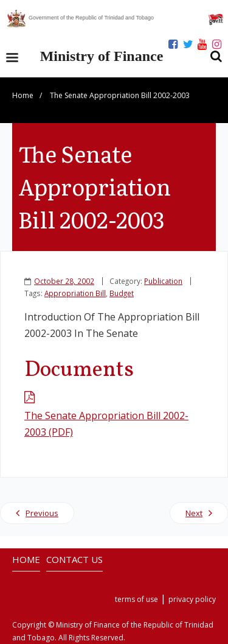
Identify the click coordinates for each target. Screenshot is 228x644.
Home (23, 95)
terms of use (136, 599)
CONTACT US (74, 559)
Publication (163, 281)
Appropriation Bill (75, 293)
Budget (122, 293)
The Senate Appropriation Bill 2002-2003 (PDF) (106, 424)
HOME (26, 559)
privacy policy (192, 599)
